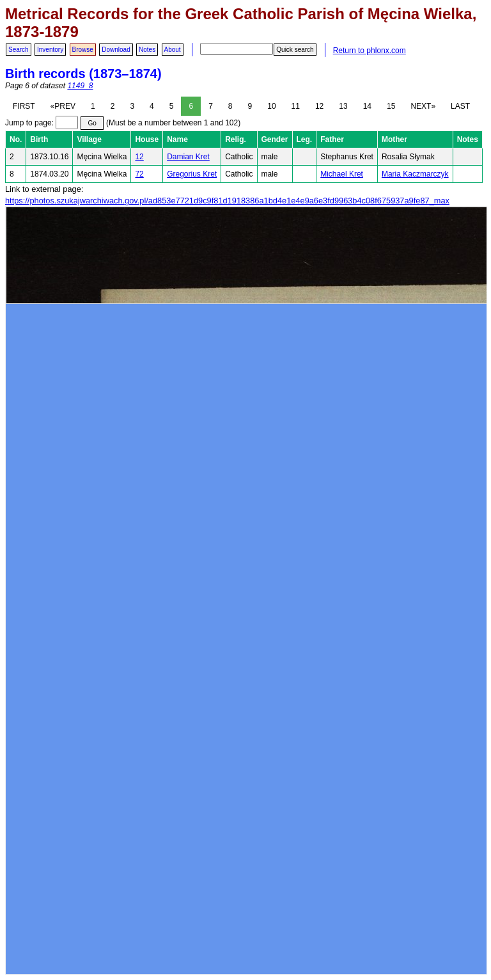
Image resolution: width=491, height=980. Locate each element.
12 (319, 106)
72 (139, 174)
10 (271, 106)
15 (391, 106)
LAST (460, 106)
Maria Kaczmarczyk (415, 174)
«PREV (63, 106)
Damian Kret (188, 157)
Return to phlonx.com (370, 51)
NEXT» (423, 106)
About (173, 50)
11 (296, 106)
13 (343, 106)
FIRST (24, 106)
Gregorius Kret (192, 174)
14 (367, 106)
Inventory (50, 50)
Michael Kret (342, 174)
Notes (147, 50)
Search (19, 50)
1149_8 (80, 86)
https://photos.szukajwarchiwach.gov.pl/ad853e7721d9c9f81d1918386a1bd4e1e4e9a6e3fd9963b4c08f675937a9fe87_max (227, 201)
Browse (83, 50)
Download (116, 50)
